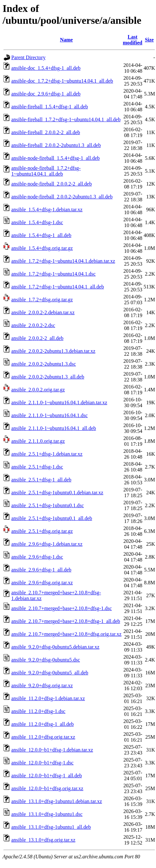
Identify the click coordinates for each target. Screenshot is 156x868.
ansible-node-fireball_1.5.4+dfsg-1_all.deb (55, 158)
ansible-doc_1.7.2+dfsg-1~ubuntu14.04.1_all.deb (62, 81)
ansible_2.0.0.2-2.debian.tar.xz (43, 312)
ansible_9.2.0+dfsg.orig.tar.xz (42, 685)
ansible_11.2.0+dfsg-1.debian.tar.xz (48, 698)
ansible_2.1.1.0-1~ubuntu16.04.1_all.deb (54, 428)
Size (149, 40)
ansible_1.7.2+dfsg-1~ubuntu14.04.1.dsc (54, 274)
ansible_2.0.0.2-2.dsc (33, 325)
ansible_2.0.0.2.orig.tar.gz (38, 390)
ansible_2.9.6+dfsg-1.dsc (37, 557)
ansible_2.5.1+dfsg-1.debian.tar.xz (47, 454)
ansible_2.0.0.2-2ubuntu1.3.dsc (44, 364)
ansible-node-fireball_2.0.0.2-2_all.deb (52, 184)
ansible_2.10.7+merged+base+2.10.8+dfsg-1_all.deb (66, 621)
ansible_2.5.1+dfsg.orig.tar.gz (42, 531)
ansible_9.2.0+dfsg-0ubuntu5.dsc (46, 660)
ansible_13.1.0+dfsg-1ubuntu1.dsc (47, 814)
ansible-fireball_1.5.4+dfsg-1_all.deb (50, 107)
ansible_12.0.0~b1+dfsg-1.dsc (42, 763)
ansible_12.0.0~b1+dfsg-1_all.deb (47, 776)
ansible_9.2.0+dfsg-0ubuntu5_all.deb (50, 673)
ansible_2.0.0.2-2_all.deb (37, 338)
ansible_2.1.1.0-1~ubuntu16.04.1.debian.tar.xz (59, 402)
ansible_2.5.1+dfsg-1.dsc (37, 467)
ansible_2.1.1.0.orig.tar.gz (38, 441)
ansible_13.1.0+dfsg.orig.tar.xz (43, 840)
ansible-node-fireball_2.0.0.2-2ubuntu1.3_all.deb (62, 197)
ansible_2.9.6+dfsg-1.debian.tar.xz (47, 544)
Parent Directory (28, 57)
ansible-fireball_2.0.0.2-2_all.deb (46, 132)
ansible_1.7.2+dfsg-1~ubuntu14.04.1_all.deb (58, 287)
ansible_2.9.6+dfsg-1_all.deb (41, 570)
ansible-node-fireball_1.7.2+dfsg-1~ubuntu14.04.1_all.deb (46, 171)
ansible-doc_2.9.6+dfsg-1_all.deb (46, 94)
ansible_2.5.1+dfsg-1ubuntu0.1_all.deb (52, 518)
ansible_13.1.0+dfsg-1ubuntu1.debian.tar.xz (57, 801)
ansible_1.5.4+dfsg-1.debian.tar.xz (47, 210)
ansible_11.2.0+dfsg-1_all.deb (43, 724)
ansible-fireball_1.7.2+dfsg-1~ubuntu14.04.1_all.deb (66, 119)
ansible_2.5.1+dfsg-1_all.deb (41, 480)
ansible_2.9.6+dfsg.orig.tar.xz (42, 583)
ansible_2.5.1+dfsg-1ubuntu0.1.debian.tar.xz (57, 493)
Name (66, 40)
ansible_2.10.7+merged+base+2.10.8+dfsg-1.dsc (62, 608)
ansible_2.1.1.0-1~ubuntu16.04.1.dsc (49, 415)
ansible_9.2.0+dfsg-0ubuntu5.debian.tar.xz (55, 647)
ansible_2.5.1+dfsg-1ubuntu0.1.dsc (48, 505)
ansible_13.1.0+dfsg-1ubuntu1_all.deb (51, 827)
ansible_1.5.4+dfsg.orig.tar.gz (42, 248)
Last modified (132, 40)
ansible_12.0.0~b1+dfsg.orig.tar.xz (47, 788)
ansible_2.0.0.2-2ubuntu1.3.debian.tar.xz (53, 351)
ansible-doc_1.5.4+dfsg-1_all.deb (46, 68)
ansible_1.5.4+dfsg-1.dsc (37, 222)
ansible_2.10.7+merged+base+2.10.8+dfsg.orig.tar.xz (66, 634)
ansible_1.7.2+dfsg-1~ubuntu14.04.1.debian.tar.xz (63, 261)
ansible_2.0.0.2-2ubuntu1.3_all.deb (48, 377)
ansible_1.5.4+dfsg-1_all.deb (41, 235)
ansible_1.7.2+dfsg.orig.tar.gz (42, 300)
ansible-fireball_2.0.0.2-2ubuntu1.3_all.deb (56, 145)
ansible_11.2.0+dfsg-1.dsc (38, 711)
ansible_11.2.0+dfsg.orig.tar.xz (43, 737)
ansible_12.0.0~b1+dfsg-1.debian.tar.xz (52, 750)
